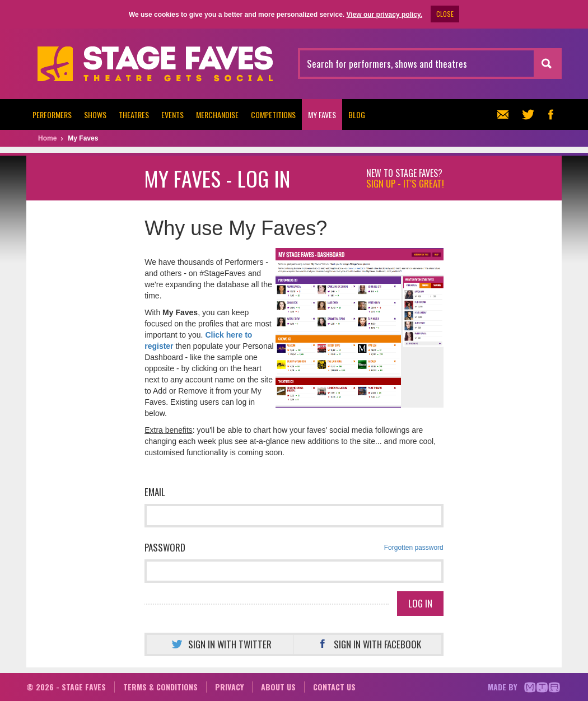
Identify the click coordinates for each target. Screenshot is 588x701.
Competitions (273, 115)
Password (294, 548)
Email (155, 492)
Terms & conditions (160, 687)
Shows (95, 115)
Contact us (334, 687)
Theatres (134, 115)
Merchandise (217, 115)
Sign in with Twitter (220, 644)
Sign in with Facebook (368, 644)
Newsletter (501, 115)
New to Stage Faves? (405, 179)
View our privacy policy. (384, 15)
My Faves (322, 115)
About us (278, 687)
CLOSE (445, 14)
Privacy (229, 687)
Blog (357, 115)
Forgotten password (414, 548)
